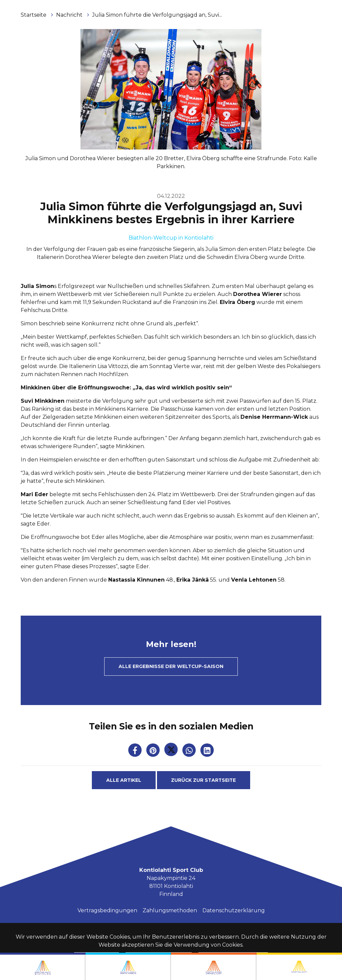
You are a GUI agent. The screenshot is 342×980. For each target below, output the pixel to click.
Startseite (34, 15)
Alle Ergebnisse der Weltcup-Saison (171, 666)
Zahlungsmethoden (170, 910)
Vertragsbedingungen (107, 910)
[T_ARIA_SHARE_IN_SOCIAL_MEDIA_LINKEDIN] (207, 752)
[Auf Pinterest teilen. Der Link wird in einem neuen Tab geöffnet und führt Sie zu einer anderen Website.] (154, 752)
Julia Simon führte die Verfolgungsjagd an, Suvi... (157, 15)
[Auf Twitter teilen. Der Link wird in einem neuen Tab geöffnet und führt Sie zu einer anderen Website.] (172, 752)
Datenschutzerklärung (234, 910)
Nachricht (70, 15)
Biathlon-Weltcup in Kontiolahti (171, 238)
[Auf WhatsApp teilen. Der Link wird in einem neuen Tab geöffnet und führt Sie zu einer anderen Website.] (190, 752)
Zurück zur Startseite (203, 780)
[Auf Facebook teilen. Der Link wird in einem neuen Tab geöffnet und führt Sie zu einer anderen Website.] (136, 752)
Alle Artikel (124, 780)
